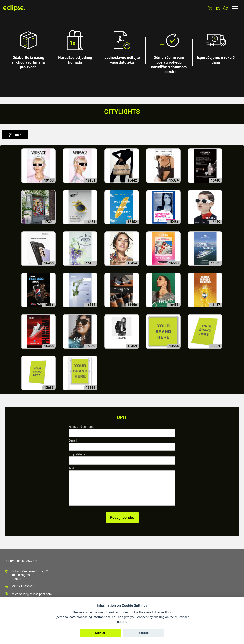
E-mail (73, 440)
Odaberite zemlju (226, 8)
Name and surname (81, 427)
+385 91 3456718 (23, 586)
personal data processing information (83, 617)
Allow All (100, 633)
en (218, 8)
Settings (144, 633)
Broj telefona (77, 454)
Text (71, 468)
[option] (122, 49)
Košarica (210, 8)
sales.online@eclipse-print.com (32, 594)
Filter (17, 135)
